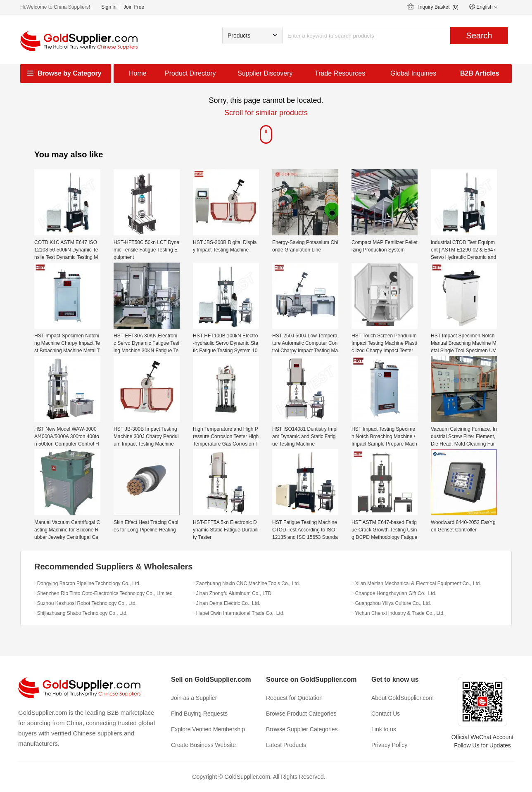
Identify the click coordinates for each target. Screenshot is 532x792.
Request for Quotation (294, 698)
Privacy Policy (389, 745)
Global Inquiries (413, 73)
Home (138, 73)
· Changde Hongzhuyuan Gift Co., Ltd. (394, 593)
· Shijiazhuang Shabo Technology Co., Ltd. (81, 613)
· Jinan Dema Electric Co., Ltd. (227, 603)
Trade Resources (340, 73)
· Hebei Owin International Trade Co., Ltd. (239, 613)
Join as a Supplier (194, 698)
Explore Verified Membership (208, 729)
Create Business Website (203, 745)
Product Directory (190, 73)
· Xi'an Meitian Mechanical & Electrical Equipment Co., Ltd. (417, 583)
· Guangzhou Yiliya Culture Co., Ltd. (392, 603)
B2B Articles (480, 73)
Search (479, 36)
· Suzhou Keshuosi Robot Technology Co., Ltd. (85, 603)
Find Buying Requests (199, 714)
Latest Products (286, 745)
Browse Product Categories (301, 714)
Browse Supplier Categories (302, 729)
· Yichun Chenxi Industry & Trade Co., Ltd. (398, 613)
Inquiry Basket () (438, 7)
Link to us (384, 729)
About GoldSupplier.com (403, 698)
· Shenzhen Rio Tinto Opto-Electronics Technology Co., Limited (103, 593)
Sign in (109, 7)
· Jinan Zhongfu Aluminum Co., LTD (232, 593)
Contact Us (386, 714)
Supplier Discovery (265, 73)
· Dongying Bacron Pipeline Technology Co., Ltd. (87, 583)
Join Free (134, 7)
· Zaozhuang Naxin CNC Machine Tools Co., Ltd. (247, 583)
